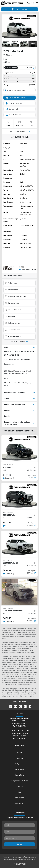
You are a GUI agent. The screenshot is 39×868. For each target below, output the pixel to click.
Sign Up (19, 844)
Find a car (19, 758)
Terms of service (20, 798)
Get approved (12, 109)
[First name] (19, 825)
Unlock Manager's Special (15, 98)
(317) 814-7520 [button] (20, 726)
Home (19, 753)
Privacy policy (20, 803)
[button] (29, 3)
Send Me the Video (13, 115)
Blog (20, 792)
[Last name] (19, 832)
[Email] (19, 838)
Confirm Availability (20, 9)
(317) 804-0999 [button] (20, 738)
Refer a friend (19, 775)
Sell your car (19, 764)
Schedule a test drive (14, 103)
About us (20, 786)
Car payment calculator (19, 781)
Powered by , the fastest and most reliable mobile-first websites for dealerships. (19, 860)
